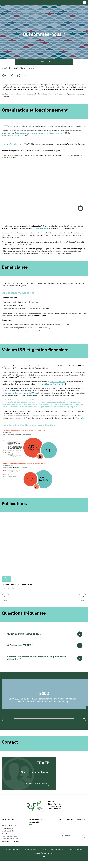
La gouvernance (7, 836)
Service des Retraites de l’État (13, 136)
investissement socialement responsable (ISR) (18, 394)
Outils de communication (11, 849)
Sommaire (43, 62)
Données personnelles (75, 857)
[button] (44, 636)
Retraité (69, 827)
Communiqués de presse (10, 846)
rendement (6, 375)
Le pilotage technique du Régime (10, 840)
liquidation (13, 378)
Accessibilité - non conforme (44, 861)
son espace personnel (41, 229)
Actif (59, 827)
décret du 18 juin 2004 (58, 382)
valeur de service (61, 242)
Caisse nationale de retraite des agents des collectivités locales (40, 133)
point (73, 242)
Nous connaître (8, 827)
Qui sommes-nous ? (9, 833)
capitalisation (36, 227)
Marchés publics (30, 857)
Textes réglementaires (10, 844)
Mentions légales (57, 857)
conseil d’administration (13, 145)
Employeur (82, 827)
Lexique (43, 857)
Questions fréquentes (13, 857)
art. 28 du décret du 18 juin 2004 (54, 385)
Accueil (4, 69)
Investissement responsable (36, 829)
